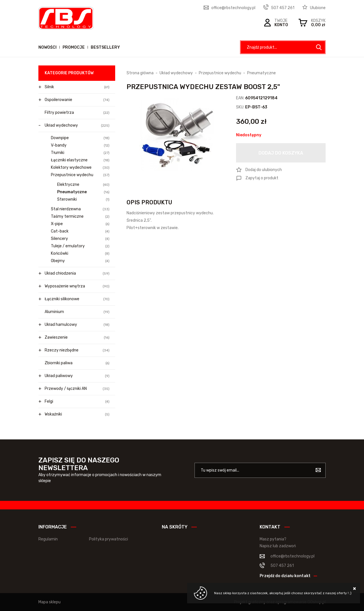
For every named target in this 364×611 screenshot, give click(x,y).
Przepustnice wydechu (80, 175)
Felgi (77, 402)
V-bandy (80, 145)
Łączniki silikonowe (77, 299)
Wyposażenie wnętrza (77, 286)
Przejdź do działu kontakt (285, 576)
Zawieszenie (77, 338)
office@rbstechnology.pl (233, 8)
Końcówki (80, 254)
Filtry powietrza (77, 113)
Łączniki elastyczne (80, 160)
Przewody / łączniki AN (77, 389)
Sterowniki (83, 199)
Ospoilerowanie (77, 100)
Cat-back (80, 231)
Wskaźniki (77, 414)
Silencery (80, 239)
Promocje (74, 47)
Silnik (77, 87)
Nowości (47, 47)
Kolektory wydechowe (80, 168)
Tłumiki (80, 153)
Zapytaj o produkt (262, 178)
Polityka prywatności (108, 539)
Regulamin (48, 539)
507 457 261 (283, 8)
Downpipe (80, 138)
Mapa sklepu (49, 602)
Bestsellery (105, 47)
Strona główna (140, 73)
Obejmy (80, 261)
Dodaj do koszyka (281, 153)
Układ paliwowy (77, 376)
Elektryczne (83, 185)
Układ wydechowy (77, 126)
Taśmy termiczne (80, 217)
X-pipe (80, 224)
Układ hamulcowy (77, 325)
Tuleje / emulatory (80, 246)
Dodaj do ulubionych (264, 170)
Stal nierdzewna (80, 209)
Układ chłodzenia (77, 273)
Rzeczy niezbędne (77, 350)
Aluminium (77, 312)
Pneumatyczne (83, 192)
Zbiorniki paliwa (77, 363)
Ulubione (318, 8)
